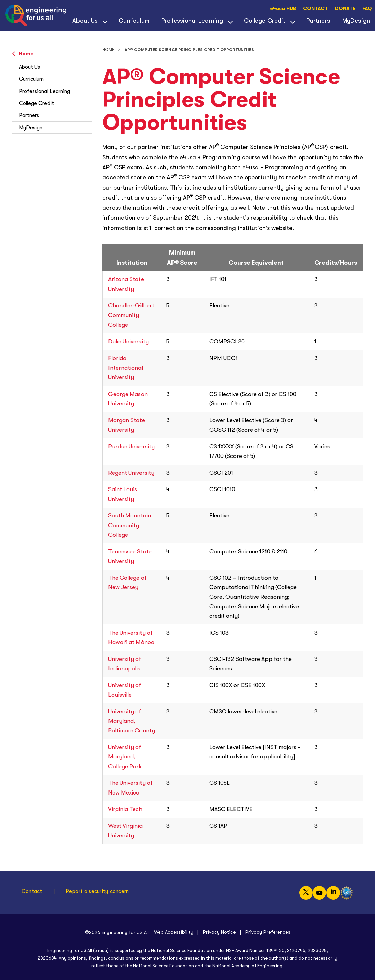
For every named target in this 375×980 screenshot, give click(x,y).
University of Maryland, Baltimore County (132, 721)
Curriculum (134, 21)
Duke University (128, 342)
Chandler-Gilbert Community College (131, 315)
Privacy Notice (219, 932)
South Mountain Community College (130, 525)
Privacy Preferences (268, 932)
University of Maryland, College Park (125, 757)
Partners (318, 21)
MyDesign (31, 128)
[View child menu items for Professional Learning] (230, 21)
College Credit (265, 21)
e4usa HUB (283, 9)
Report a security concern (97, 891)
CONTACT (316, 9)
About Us (85, 21)
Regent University (131, 473)
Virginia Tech (125, 809)
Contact (32, 891)
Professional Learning (192, 21)
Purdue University (131, 447)
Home (23, 54)
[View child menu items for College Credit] (293, 21)
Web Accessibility (174, 932)
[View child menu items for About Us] (105, 21)
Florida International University (126, 368)
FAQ (367, 9)
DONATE (345, 9)
